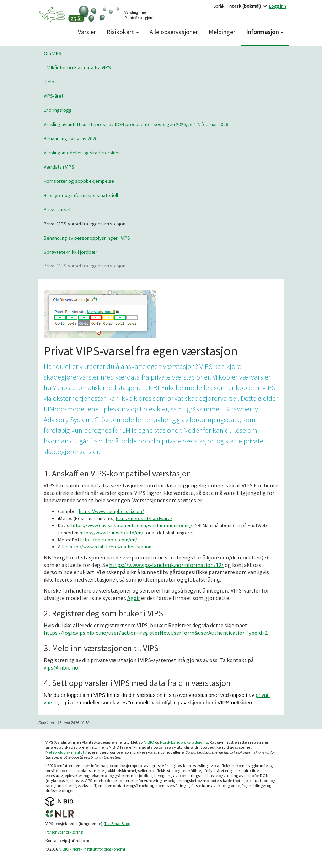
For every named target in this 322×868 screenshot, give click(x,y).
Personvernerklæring (64, 832)
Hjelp (49, 82)
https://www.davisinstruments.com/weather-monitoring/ (132, 525)
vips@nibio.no (61, 667)
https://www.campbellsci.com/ (111, 511)
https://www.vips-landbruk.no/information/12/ (166, 565)
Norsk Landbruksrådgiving (184, 742)
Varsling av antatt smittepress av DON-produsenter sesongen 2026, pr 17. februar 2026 (136, 124)
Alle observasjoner (174, 32)
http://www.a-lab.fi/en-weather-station (111, 547)
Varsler (87, 32)
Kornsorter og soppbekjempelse (79, 181)
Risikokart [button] (123, 32)
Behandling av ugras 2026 (71, 138)
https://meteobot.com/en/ (109, 540)
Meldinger (222, 32)
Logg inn (278, 6)
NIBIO (149, 742)
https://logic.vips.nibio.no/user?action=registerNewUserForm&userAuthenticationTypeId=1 (156, 633)
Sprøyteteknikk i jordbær (71, 252)
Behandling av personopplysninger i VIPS (87, 238)
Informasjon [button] (265, 32)
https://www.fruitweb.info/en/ (111, 533)
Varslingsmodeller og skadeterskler (82, 153)
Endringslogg (58, 110)
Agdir (134, 598)
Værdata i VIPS (59, 167)
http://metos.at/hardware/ (144, 518)
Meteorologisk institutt (66, 752)
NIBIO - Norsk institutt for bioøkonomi (92, 849)
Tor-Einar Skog (117, 823)
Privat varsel (57, 209)
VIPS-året (53, 96)
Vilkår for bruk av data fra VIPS (79, 67)
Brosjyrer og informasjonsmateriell (81, 195)
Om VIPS (53, 53)
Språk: (219, 6)
